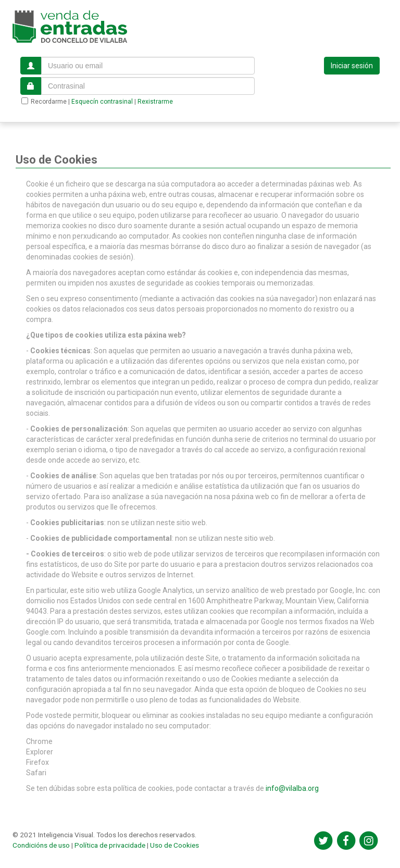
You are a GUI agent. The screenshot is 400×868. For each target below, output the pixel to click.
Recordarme (44, 101)
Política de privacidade (110, 845)
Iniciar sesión (352, 66)
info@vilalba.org (292, 788)
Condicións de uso (41, 845)
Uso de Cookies (174, 845)
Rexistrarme (155, 102)
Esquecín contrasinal (102, 102)
